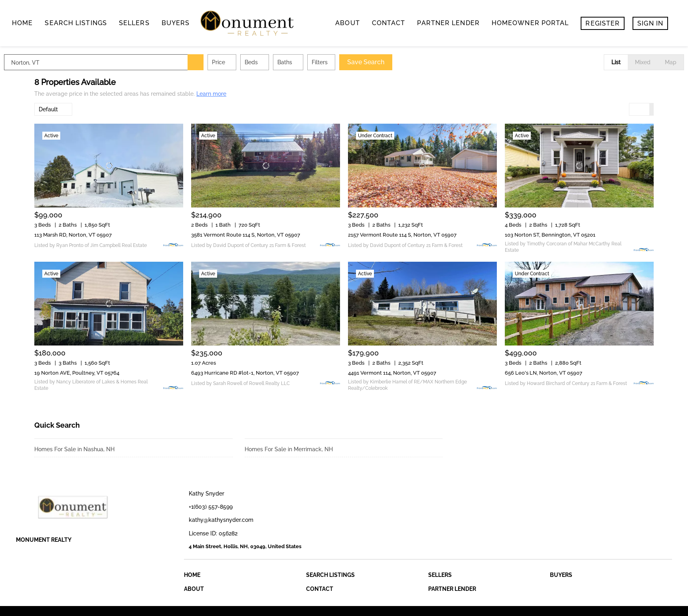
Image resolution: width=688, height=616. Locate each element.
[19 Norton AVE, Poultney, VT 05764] (109, 304)
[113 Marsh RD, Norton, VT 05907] (109, 166)
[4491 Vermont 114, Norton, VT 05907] (422, 304)
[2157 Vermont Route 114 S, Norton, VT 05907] (422, 166)
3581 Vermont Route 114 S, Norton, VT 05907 (246, 235)
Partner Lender (448, 23)
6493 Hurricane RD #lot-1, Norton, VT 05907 (245, 373)
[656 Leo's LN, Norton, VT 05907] (579, 304)
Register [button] (603, 23)
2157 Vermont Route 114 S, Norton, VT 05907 (402, 235)
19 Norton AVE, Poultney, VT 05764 (77, 373)
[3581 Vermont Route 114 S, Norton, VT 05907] (266, 166)
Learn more (211, 94)
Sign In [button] (650, 23)
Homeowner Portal (530, 23)
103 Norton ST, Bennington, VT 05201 (550, 235)
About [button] (348, 23)
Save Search (396, 62)
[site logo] (90, 507)
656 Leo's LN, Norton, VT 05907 (544, 373)
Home (22, 23)
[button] (226, 62)
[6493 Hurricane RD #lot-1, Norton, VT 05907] (266, 304)
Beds (282, 62)
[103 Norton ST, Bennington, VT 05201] (579, 166)
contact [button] (389, 23)
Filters (350, 62)
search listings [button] (76, 23)
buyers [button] (176, 23)
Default (48, 109)
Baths (315, 62)
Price (249, 62)
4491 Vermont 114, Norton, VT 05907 (392, 373)
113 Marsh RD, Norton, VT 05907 (73, 235)
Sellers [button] (134, 23)
